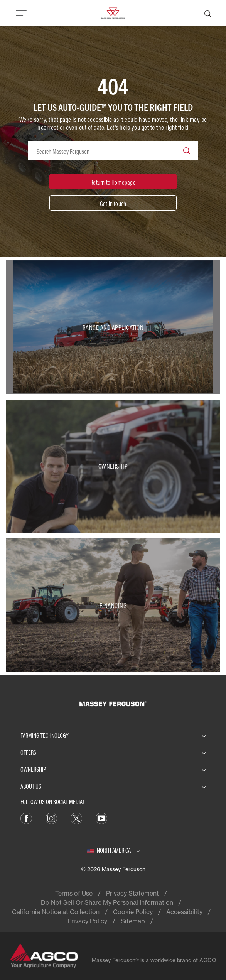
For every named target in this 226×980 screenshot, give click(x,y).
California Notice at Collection (56, 912)
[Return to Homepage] (113, 182)
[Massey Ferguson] (113, 12)
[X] (76, 818)
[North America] (113, 850)
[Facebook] (26, 818)
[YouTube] (101, 818)
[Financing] (113, 605)
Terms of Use (74, 893)
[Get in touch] (113, 203)
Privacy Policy (87, 921)
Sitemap (133, 921)
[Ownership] (113, 466)
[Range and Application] (113, 327)
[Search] (208, 13)
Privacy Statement (132, 893)
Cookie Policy (133, 912)
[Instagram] (51, 818)
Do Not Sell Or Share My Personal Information (107, 902)
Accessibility (184, 912)
